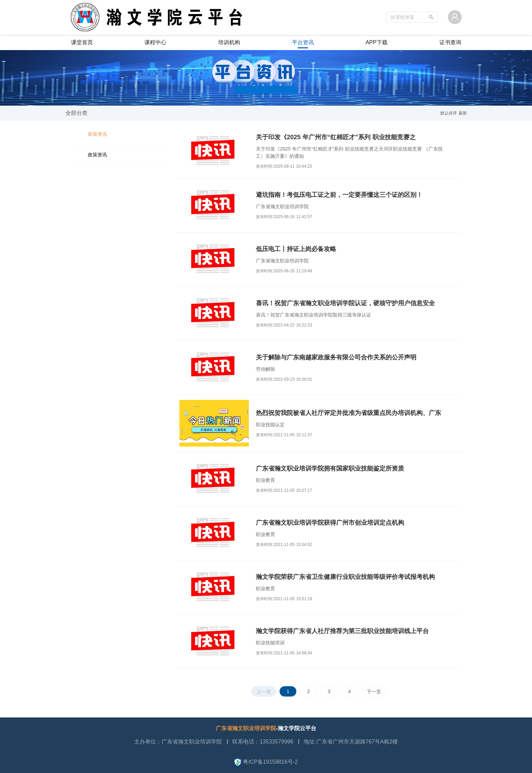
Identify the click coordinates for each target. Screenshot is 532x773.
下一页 (374, 692)
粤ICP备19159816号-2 (266, 762)
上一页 (264, 692)
